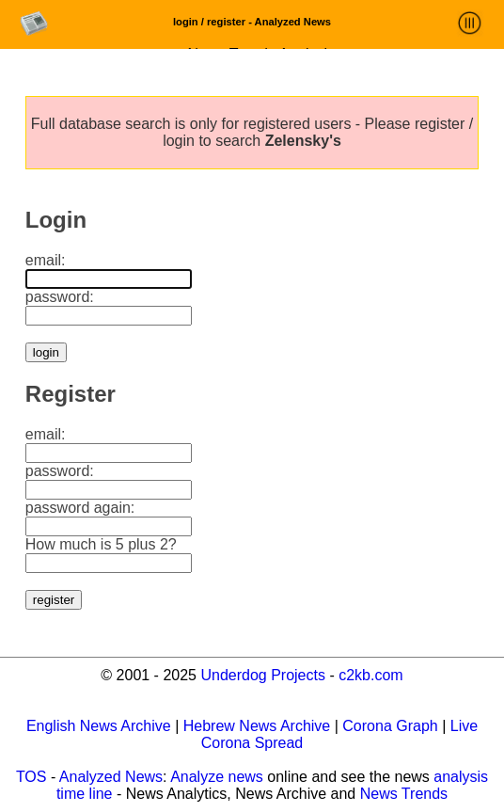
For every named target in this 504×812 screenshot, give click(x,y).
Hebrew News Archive (257, 726)
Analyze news (217, 777)
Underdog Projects (263, 675)
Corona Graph (390, 726)
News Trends (404, 794)
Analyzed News (111, 777)
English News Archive (99, 726)
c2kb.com (370, 675)
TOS (31, 777)
